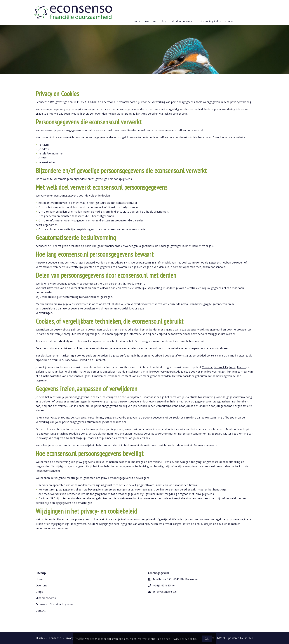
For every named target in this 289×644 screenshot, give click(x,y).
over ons (151, 21)
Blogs (39, 592)
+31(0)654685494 (162, 585)
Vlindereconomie (46, 598)
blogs (164, 21)
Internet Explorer (225, 367)
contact (230, 21)
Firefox (241, 367)
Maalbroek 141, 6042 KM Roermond (173, 579)
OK (207, 639)
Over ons (41, 585)
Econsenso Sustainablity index (55, 604)
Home (137, 21)
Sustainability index (209, 21)
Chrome (208, 367)
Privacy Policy (179, 639)
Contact (41, 611)
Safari (39, 372)
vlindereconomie (182, 21)
